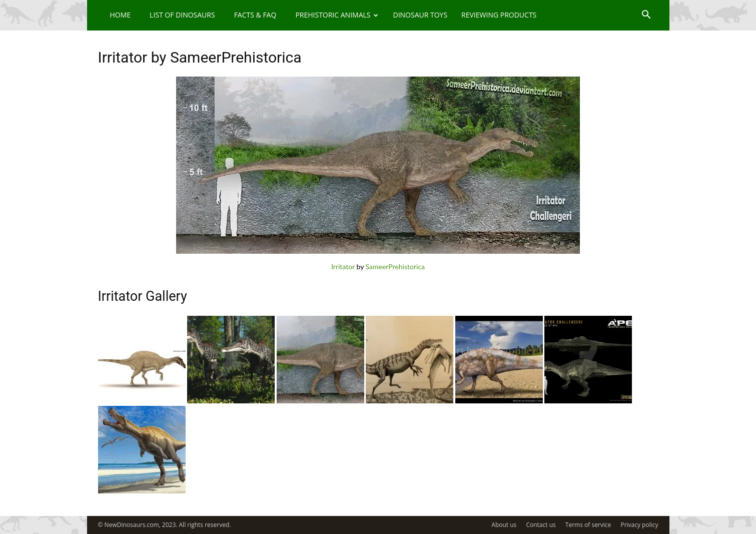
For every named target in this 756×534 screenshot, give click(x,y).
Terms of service (588, 525)
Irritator (343, 266)
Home (121, 15)
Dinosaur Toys (420, 15)
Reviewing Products (499, 15)
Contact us (541, 525)
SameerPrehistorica (395, 266)
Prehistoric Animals (337, 15)
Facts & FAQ (255, 15)
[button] (646, 16)
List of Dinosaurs (182, 15)
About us (504, 525)
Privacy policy (639, 525)
